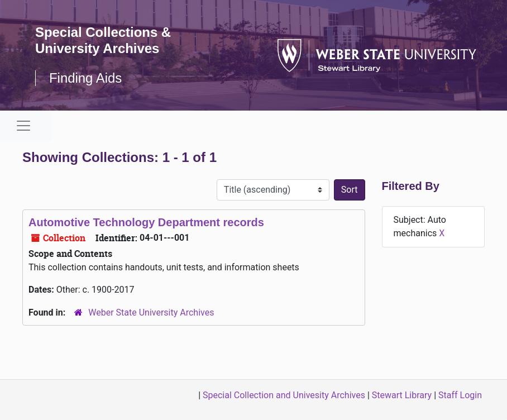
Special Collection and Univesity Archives (284, 395)
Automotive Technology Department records (146, 222)
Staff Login (460, 395)
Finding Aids (86, 78)
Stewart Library (402, 395)
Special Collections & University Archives (103, 40)
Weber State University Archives (151, 312)
